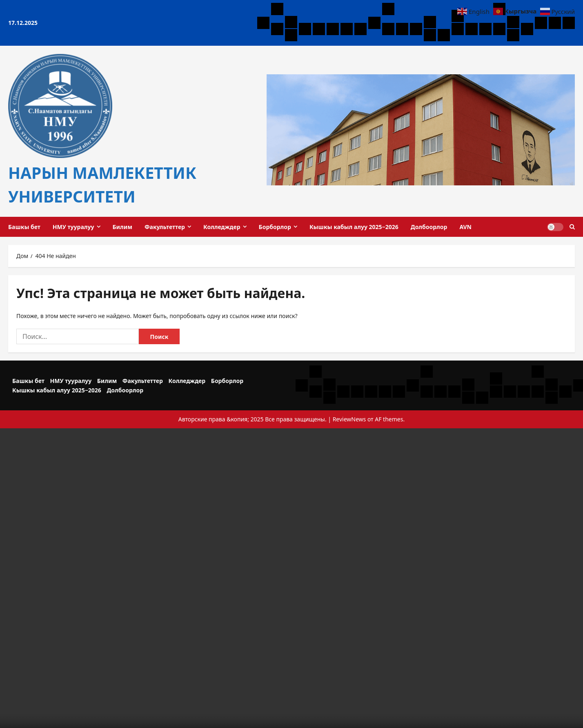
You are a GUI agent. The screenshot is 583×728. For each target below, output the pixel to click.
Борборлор (275, 227)
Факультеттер (165, 227)
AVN (465, 227)
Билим (122, 227)
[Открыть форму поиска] (572, 227)
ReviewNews (349, 419)
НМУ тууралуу (73, 227)
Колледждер (222, 227)
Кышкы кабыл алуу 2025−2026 (354, 227)
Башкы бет (24, 227)
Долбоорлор (429, 227)
